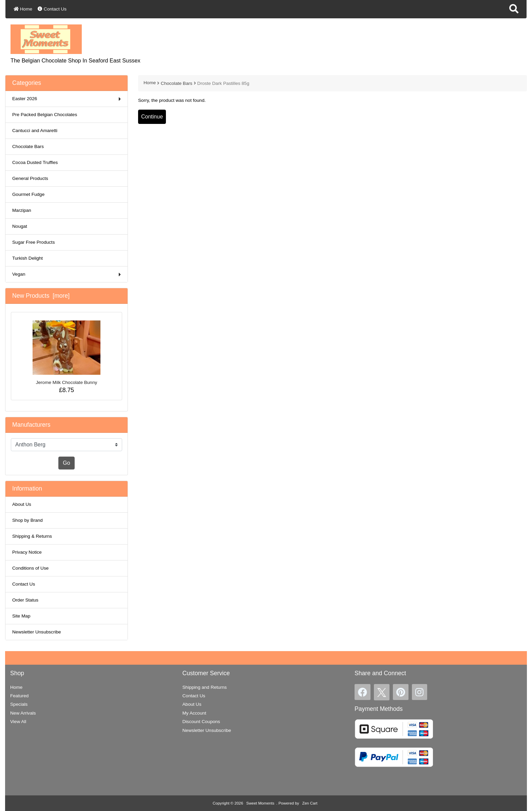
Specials (19, 704)
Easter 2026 (66, 99)
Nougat (20, 226)
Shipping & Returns (32, 536)
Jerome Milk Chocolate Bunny (66, 353)
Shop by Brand (27, 520)
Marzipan (22, 210)
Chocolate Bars (177, 83)
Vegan (66, 274)
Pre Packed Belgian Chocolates (45, 115)
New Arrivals (23, 713)
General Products (30, 178)
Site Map (21, 616)
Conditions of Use (30, 568)
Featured (19, 696)
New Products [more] (41, 296)
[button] (514, 9)
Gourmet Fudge (28, 194)
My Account (194, 713)
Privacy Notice (27, 552)
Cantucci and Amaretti (35, 131)
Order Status (25, 600)
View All (18, 722)
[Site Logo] (46, 39)
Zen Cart (310, 803)
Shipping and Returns (205, 687)
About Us (22, 504)
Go (66, 463)
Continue (152, 117)
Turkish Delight (27, 258)
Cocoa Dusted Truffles (35, 162)
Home (23, 9)
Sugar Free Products (33, 242)
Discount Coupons (201, 722)
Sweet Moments (260, 803)
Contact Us (52, 9)
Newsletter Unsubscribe (37, 632)
